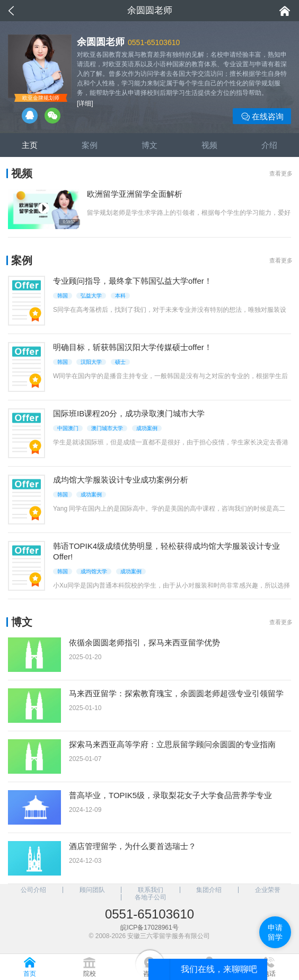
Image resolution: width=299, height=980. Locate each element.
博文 (149, 145)
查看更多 (281, 173)
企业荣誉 (268, 890)
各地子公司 (151, 897)
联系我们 (151, 890)
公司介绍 (33, 890)
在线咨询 (262, 117)
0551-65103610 (154, 42)
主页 (30, 145)
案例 (90, 145)
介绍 (269, 145)
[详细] (85, 103)
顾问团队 (92, 890)
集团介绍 (209, 890)
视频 (209, 145)
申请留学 (275, 932)
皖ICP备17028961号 (149, 927)
